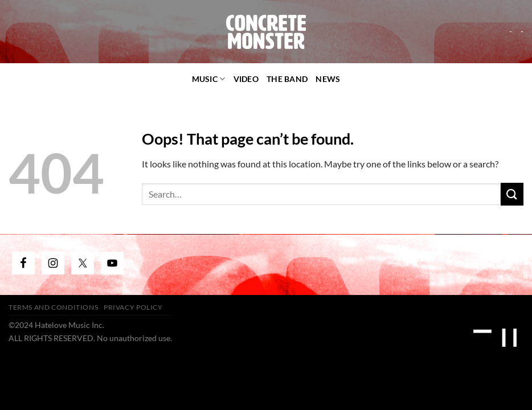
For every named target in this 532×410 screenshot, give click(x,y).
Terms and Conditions (53, 307)
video (246, 79)
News (328, 79)
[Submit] (512, 194)
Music (209, 79)
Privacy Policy (133, 307)
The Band (287, 79)
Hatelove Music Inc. (69, 325)
